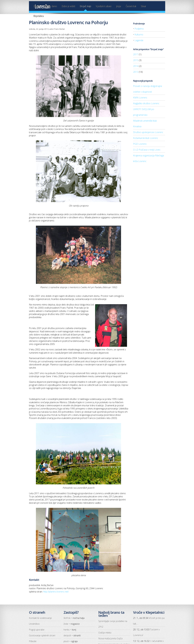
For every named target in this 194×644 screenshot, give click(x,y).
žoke (66, 624)
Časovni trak (131, 6)
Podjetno (139, 29)
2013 (136, 72)
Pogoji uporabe (37, 630)
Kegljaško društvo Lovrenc (146, 103)
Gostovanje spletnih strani (42, 635)
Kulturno (139, 35)
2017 (136, 54)
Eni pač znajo (86, 6)
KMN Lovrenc (140, 98)
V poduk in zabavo (104, 6)
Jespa (119, 6)
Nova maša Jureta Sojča (110, 638)
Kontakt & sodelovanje (40, 618)
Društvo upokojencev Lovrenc (148, 132)
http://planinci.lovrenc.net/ (56, 592)
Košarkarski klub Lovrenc (146, 138)
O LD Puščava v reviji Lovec (147, 150)
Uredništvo (34, 624)
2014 (136, 66)
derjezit (67, 635)
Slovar (143, 6)
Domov (37, 6)
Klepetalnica (39, 16)
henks (67, 630)
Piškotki (33, 641)
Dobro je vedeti (68, 6)
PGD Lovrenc (140, 144)
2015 (136, 60)
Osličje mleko (105, 633)
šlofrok (67, 618)
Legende (139, 40)
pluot (66, 641)
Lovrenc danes (51, 6)
